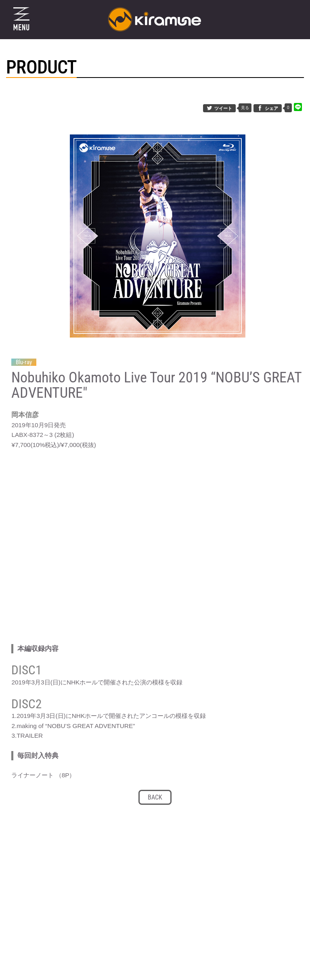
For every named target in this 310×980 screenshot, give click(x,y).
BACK (155, 803)
